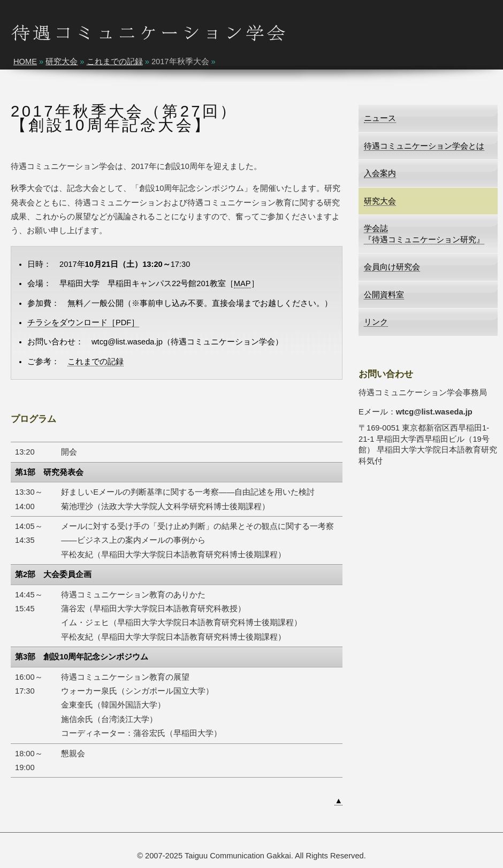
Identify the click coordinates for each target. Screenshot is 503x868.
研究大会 (62, 62)
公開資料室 (384, 295)
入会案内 (380, 173)
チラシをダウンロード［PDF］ (83, 322)
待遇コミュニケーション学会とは (424, 146)
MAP (242, 283)
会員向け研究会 (392, 267)
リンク (376, 322)
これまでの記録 (115, 62)
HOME (25, 62)
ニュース (380, 118)
